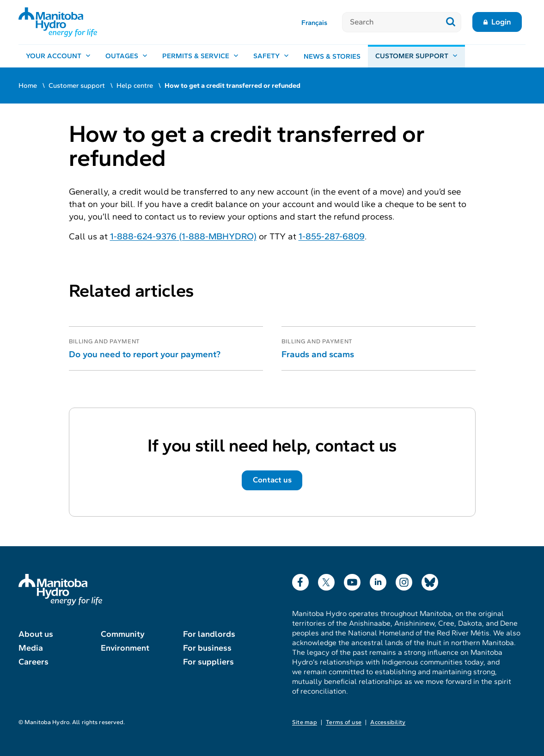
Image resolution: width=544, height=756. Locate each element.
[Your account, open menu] (58, 56)
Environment (125, 648)
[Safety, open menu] (271, 56)
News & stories (332, 56)
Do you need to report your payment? (145, 354)
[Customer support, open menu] (416, 56)
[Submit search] (451, 22)
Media (31, 648)
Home (28, 85)
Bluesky (430, 580)
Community (123, 634)
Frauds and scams (318, 354)
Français (314, 23)
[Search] (391, 22)
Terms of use (344, 722)
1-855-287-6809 (332, 236)
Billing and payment (105, 341)
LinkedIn (378, 580)
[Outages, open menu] (126, 56)
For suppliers (208, 662)
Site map (305, 722)
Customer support (77, 85)
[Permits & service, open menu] (200, 56)
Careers (34, 662)
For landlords (209, 634)
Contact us (272, 480)
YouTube (352, 580)
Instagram (404, 580)
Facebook (300, 580)
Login (501, 22)
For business (207, 648)
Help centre (135, 85)
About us (36, 634)
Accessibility (388, 722)
